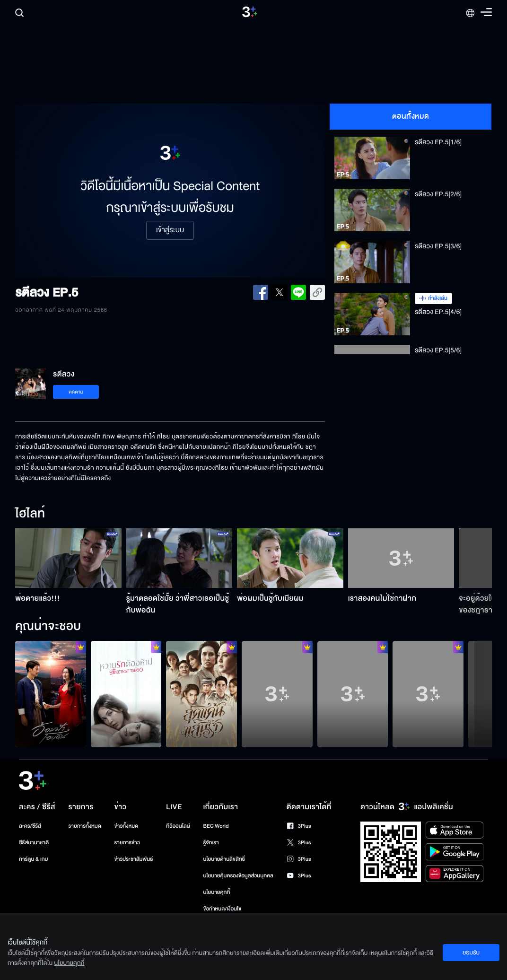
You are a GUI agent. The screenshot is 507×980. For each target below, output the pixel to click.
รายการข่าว (127, 843)
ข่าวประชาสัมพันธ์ (134, 859)
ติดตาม (76, 392)
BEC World (216, 826)
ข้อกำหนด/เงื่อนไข (222, 909)
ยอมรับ (471, 953)
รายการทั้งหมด (85, 826)
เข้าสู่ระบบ (170, 230)
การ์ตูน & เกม (34, 859)
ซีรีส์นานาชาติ (34, 843)
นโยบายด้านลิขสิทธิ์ (224, 859)
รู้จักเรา (211, 843)
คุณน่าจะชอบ (48, 627)
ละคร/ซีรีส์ (30, 826)
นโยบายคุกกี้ (216, 892)
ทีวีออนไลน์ (178, 826)
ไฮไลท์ (30, 514)
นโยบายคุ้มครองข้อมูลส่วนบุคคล (238, 876)
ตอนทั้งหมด (411, 116)
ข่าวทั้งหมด (127, 826)
